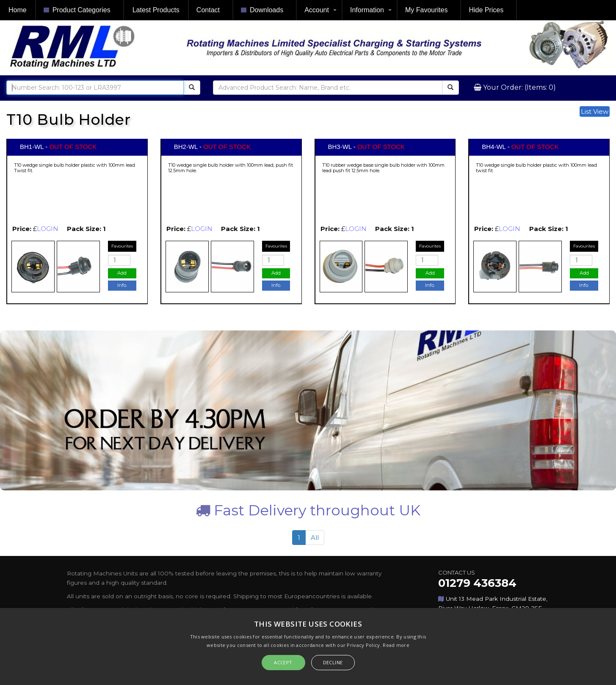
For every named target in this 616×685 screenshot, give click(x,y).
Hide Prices (486, 10)
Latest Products (156, 10)
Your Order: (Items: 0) (519, 87)
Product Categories (77, 10)
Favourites (122, 246)
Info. (122, 285)
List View (595, 111)
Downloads (262, 10)
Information (367, 10)
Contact (208, 10)
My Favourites (426, 10)
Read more (396, 645)
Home (18, 10)
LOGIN (48, 229)
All (315, 538)
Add (122, 273)
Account (317, 10)
